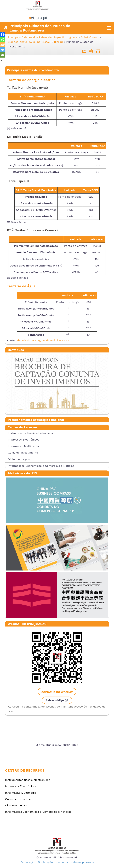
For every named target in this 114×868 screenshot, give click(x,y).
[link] (57, 16)
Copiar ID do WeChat (57, 692)
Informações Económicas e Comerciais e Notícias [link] (41, 466)
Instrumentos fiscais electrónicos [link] (30, 433)
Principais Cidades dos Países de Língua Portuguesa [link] (40, 28)
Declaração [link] (28, 862)
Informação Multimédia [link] (23, 446)
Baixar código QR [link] (57, 700)
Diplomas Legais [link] (19, 459)
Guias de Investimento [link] (23, 453)
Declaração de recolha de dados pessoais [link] (66, 862)
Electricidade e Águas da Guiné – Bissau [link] (43, 340)
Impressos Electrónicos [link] (24, 440)
